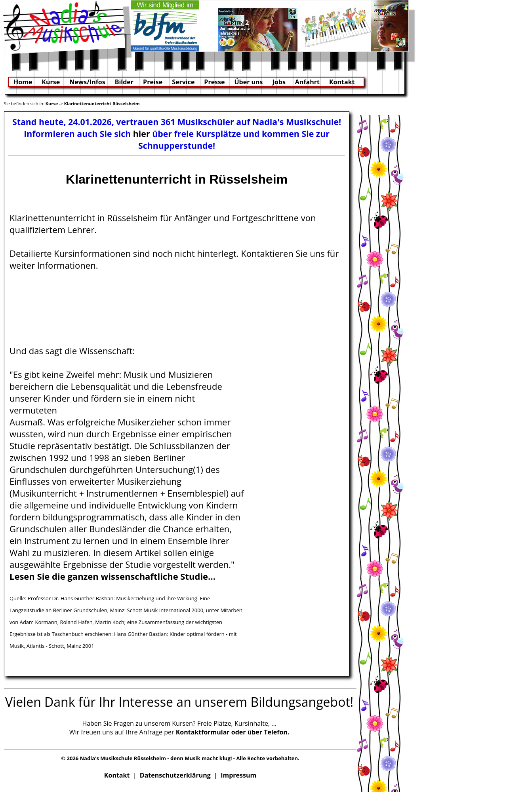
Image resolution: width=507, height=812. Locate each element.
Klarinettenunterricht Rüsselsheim (102, 103)
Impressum (238, 775)
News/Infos (87, 82)
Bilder (124, 82)
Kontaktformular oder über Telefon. (233, 732)
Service (183, 82)
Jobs (279, 82)
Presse (214, 82)
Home (23, 82)
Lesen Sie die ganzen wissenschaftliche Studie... (112, 576)
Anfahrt (307, 82)
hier (142, 134)
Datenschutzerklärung (175, 775)
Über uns (248, 82)
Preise (153, 82)
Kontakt (342, 82)
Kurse (51, 82)
